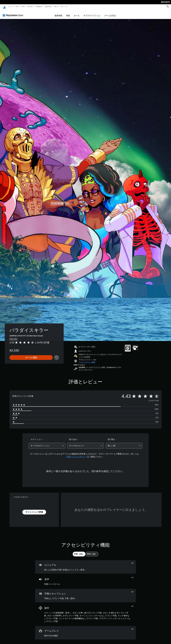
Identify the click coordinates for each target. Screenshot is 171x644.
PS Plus (30, 7)
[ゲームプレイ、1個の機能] (85, 631)
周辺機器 (39, 7)
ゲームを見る (110, 13)
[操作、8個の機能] (85, 612)
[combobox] (47, 443)
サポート (63, 7)
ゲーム (10, 7)
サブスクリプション (92, 13)
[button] (87, 360)
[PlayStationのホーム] (4, 7)
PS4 (23, 7)
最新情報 (48, 7)
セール (77, 13)
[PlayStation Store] (14, 13)
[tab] (79, 552)
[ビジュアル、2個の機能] (85, 565)
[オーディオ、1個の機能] (85, 579)
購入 (56, 7)
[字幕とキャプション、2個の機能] (85, 593)
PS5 (17, 7)
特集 (68, 13)
